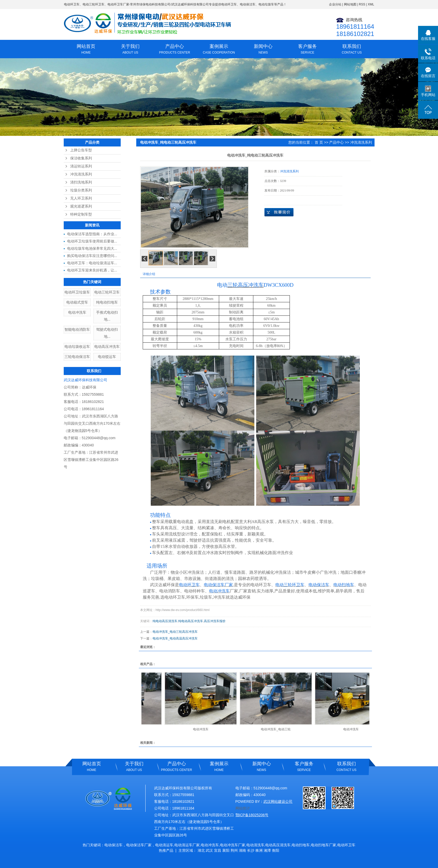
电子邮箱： (245, 788)
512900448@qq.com (99, 438)
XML (371, 4)
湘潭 (267, 850)
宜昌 (218, 850)
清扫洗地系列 (81, 182)
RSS (362, 4)
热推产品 (166, 850)
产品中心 (175, 50)
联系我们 (352, 50)
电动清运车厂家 (187, 845)
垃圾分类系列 (81, 190)
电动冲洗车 (77, 312)
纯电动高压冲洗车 (191, 621)
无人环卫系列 (81, 198)
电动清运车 (164, 845)
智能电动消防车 (77, 329)
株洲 (259, 850)
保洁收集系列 (81, 158)
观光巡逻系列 (81, 206)
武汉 (209, 850)
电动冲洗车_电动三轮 (278, 729)
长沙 (251, 850)
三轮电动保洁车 (77, 357)
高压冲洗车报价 (215, 621)
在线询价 (279, 212)
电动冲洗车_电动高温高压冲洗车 (175, 638)
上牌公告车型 (81, 150)
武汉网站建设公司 (278, 801)
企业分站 (335, 4)
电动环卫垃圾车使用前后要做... (92, 241)
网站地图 (350, 4)
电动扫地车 (301, 845)
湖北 (201, 850)
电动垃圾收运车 (77, 347)
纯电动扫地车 (107, 302)
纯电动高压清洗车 (165, 621)
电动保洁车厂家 (139, 845)
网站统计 (243, 808)
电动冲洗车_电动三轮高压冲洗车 (175, 632)
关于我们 (130, 50)
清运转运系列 (81, 166)
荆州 (234, 850)
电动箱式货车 (77, 302)
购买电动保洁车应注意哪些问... (92, 256)
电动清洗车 (255, 845)
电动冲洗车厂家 (233, 845)
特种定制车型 (81, 214)
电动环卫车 (72, 4)
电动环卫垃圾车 (77, 292)
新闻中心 (263, 50)
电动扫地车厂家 (324, 845)
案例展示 (219, 50)
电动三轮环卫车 (94, 4)
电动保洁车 (113, 845)
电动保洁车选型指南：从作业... (92, 234)
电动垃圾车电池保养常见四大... (92, 248)
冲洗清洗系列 (81, 174)
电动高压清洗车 (278, 845)
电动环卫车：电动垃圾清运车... (92, 263)
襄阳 (226, 850)
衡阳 (276, 850)
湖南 (242, 850)
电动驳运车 (107, 357)
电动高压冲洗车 (107, 347)
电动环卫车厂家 (118, 4)
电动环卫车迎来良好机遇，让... (92, 270)
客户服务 (308, 50)
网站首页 (86, 50)
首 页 (319, 142)
